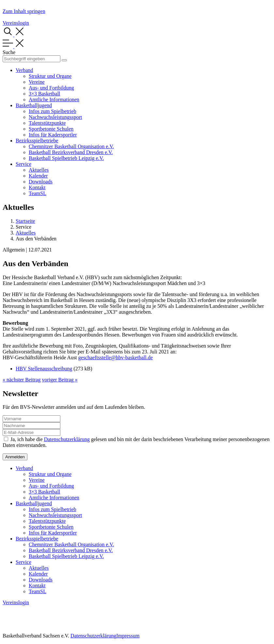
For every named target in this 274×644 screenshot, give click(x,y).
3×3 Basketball (45, 94)
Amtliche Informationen (54, 100)
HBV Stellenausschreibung (44, 369)
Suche (9, 52)
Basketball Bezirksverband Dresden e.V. (71, 152)
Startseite (25, 221)
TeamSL (38, 193)
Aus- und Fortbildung (51, 88)
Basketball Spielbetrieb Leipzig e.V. (66, 158)
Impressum (128, 636)
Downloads (41, 182)
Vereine (37, 82)
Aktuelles (39, 170)
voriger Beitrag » (60, 380)
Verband (24, 70)
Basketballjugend (34, 105)
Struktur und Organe (50, 76)
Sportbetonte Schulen (51, 129)
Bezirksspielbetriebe (37, 141)
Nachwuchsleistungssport (55, 117)
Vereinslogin (16, 23)
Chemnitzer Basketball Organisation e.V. (71, 146)
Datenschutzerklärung (67, 439)
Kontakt (37, 187)
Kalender (38, 176)
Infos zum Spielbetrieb (53, 111)
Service (23, 164)
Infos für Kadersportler (53, 135)
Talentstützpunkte (47, 123)
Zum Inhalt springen (24, 11)
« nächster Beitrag (22, 380)
